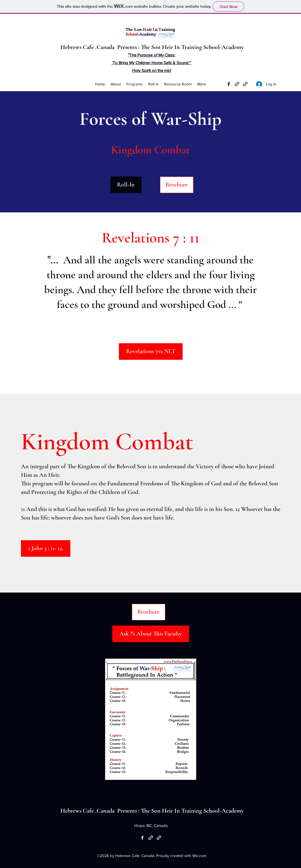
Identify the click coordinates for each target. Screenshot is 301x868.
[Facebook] (229, 84)
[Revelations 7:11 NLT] (151, 351)
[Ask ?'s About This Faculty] (151, 634)
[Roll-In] (126, 185)
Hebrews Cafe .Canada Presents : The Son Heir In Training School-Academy (153, 47)
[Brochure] (177, 185)
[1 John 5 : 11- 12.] (46, 548)
